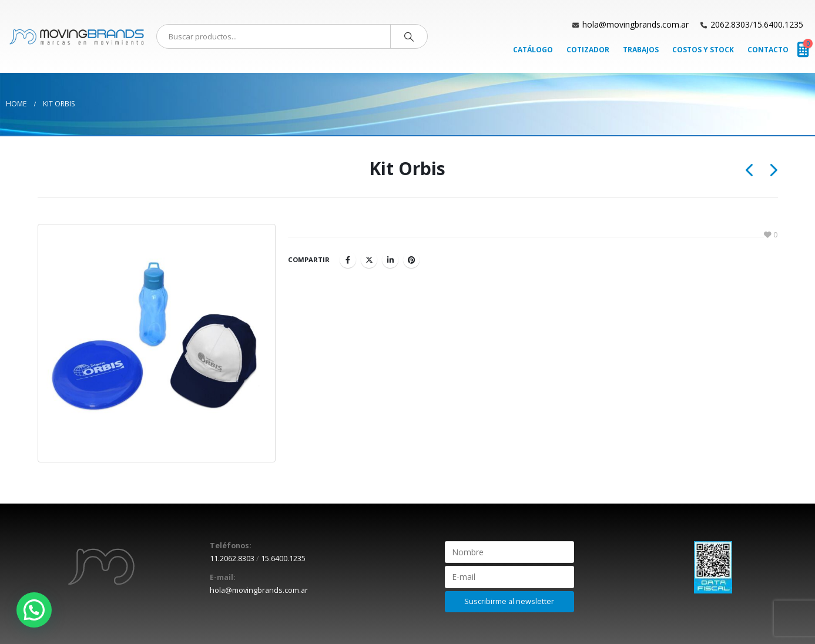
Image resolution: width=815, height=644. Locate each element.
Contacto (768, 50)
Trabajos (641, 50)
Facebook (348, 260)
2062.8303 (730, 24)
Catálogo (533, 50)
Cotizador (588, 50)
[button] (34, 610)
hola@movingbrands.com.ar (635, 24)
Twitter (369, 260)
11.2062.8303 (232, 559)
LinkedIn (390, 260)
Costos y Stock (703, 50)
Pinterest (411, 260)
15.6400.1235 (778, 24)
